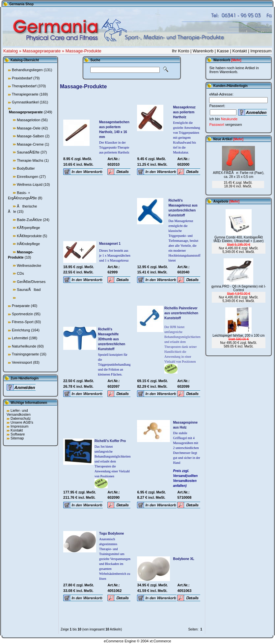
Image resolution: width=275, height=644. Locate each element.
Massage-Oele (29, 128)
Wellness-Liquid (29, 184)
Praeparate (21, 306)
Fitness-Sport (23, 322)
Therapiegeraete (25, 94)
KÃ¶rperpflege (28, 228)
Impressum (261, 51)
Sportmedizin (22, 314)
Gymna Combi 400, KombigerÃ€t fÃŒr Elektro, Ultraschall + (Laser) (238, 239)
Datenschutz (21, 418)
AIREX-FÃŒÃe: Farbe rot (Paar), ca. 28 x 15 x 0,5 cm (239, 175)
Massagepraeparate (42, 51)
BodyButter (26, 168)
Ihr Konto (181, 51)
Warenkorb (203, 51)
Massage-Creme (30, 144)
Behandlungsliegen (27, 70)
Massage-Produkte (83, 51)
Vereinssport (22, 362)
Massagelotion (28, 120)
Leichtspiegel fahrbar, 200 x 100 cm (239, 336)
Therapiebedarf (24, 86)
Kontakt (239, 51)
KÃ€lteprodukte (29, 236)
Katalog (11, 51)
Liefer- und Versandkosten (19, 412)
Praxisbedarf (22, 78)
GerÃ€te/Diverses (31, 282)
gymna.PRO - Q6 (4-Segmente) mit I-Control (239, 288)
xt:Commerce (160, 641)
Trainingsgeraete (25, 354)
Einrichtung (21, 330)
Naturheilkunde (24, 346)
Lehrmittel (20, 338)
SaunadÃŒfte (28, 152)
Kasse (223, 51)
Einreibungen (27, 177)
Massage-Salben (30, 136)
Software (18, 434)
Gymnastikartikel (25, 102)
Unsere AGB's (22, 422)
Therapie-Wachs (30, 160)
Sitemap (17, 438)
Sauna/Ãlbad (29, 290)
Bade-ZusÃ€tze (29, 220)
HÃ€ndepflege (28, 244)
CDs (20, 273)
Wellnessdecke (29, 266)
